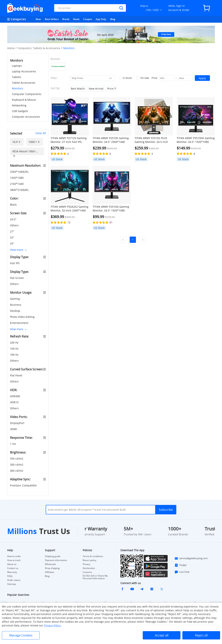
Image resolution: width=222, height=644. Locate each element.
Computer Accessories (26, 117)
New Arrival (96, 89)
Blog (113, 19)
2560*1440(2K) (20, 172)
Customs (87, 572)
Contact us (13, 568)
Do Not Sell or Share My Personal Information (95, 577)
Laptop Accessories (24, 71)
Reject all (201, 635)
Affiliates (50, 572)
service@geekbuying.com (191, 558)
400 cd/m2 (17, 471)
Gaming (15, 299)
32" (12, 237)
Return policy (89, 560)
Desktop (15, 311)
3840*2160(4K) (20, 190)
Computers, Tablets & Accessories (39, 48)
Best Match (78, 89)
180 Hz (15, 355)
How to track (14, 560)
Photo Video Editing (23, 317)
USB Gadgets (20, 111)
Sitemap (12, 584)
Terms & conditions (93, 556)
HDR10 (15, 402)
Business (16, 305)
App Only (101, 19)
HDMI (14, 429)
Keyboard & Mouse (24, 100)
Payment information (56, 560)
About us (12, 564)
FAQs (10, 576)
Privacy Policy (52, 625)
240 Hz (15, 343)
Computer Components (27, 94)
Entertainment (20, 323)
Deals (76, 19)
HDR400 (15, 396)
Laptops (17, 66)
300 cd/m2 (17, 465)
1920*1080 (17, 178)
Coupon (88, 19)
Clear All (41, 133)
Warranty (12, 572)
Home (11, 48)
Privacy (86, 564)
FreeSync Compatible (24, 485)
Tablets (17, 77)
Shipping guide (53, 556)
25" (12, 243)
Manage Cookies (21, 635)
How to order (14, 556)
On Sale (143, 78)
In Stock (125, 78)
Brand (66, 19)
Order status (14, 580)
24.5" (14, 219)
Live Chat (182, 572)
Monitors (18, 88)
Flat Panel (17, 375)
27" (12, 231)
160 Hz (15, 349)
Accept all (162, 635)
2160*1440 (17, 184)
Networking (19, 105)
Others (15, 225)
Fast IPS (15, 263)
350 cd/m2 (17, 459)
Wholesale (50, 564)
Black (14, 205)
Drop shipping (52, 568)
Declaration (89, 568)
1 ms (13, 444)
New (38, 19)
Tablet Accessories (24, 83)
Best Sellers (52, 19)
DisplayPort (18, 423)
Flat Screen (17, 278)
